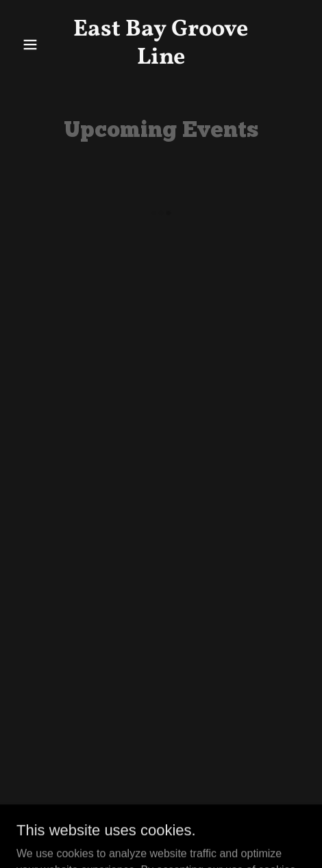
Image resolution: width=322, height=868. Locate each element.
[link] (161, 60)
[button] (38, 44)
